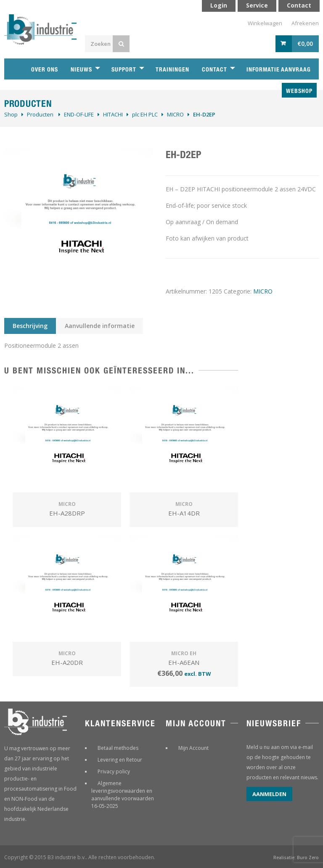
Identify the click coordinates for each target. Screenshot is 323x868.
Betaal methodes (118, 748)
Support (124, 69)
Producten (40, 114)
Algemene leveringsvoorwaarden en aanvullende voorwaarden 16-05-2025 (123, 795)
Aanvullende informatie (100, 326)
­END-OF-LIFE (79, 114)
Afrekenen (305, 23)
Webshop (299, 91)
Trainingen (172, 69)
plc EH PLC (145, 114)
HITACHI (113, 114)
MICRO (175, 114)
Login (219, 5)
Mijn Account (193, 748)
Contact (214, 69)
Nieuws (81, 69)
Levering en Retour (120, 760)
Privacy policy (114, 771)
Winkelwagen (265, 23)
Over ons (45, 69)
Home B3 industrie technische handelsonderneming (15, 69)
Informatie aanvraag (279, 69)
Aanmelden (269, 794)
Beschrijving (30, 326)
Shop (11, 114)
